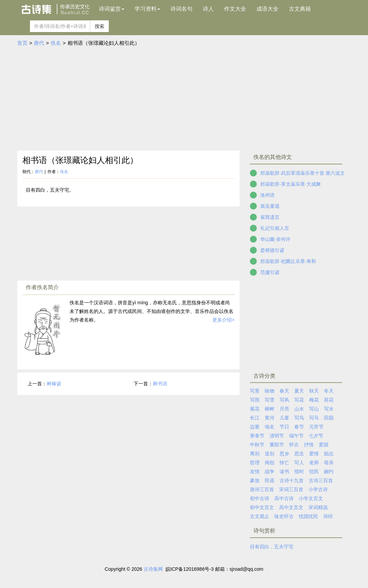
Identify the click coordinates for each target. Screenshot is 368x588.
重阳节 (277, 445)
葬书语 (160, 384)
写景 (255, 391)
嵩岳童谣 (270, 206)
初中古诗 (260, 498)
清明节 (277, 436)
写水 (329, 409)
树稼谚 (54, 384)
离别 (255, 454)
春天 (284, 391)
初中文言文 (262, 507)
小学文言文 (311, 498)
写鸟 (299, 418)
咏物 (270, 391)
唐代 (39, 43)
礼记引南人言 (275, 228)
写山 (314, 409)
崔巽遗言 (270, 217)
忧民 (314, 472)
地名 (270, 427)
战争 (270, 472)
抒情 (309, 445)
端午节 (296, 436)
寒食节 (257, 436)
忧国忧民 (308, 516)
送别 (270, 454)
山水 (299, 409)
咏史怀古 (284, 516)
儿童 (284, 418)
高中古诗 (284, 498)
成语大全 (267, 9)
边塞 (255, 427)
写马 (314, 418)
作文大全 (235, 9)
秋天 (314, 391)
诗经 (328, 516)
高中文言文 (291, 507)
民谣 (270, 480)
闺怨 (270, 463)
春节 (299, 427)
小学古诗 (318, 489)
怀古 (294, 445)
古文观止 (260, 516)
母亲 (329, 463)
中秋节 (257, 445)
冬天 (329, 391)
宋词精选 (318, 507)
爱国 (324, 445)
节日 (284, 427)
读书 (284, 472)
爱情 (314, 454)
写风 (284, 400)
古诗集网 (153, 569)
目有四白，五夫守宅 (272, 547)
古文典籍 (300, 9)
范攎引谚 (270, 272)
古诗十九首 (292, 480)
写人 (299, 463)
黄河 (270, 418)
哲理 (255, 463)
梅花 (314, 400)
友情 (255, 472)
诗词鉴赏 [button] (112, 9)
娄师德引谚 (272, 250)
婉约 (329, 472)
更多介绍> (223, 320)
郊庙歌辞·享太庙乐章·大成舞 (291, 184)
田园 (329, 418)
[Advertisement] (184, 99)
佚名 (56, 43)
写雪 (270, 400)
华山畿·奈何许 (275, 239)
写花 (299, 400)
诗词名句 (181, 9)
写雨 (255, 400)
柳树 (270, 409)
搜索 (99, 26)
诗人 (208, 9)
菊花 (255, 409)
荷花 (329, 400)
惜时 (299, 472)
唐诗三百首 (262, 489)
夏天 (299, 391)
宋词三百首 (291, 489)
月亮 (284, 409)
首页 (22, 43)
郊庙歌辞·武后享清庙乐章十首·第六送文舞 (305, 173)
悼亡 (284, 463)
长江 (255, 418)
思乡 (284, 454)
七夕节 (316, 436)
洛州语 (267, 195)
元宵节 (316, 427)
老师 (314, 463)
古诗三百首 (321, 480)
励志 (329, 454)
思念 (299, 454)
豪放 (255, 480)
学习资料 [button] (147, 9)
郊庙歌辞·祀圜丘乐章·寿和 (288, 261)
